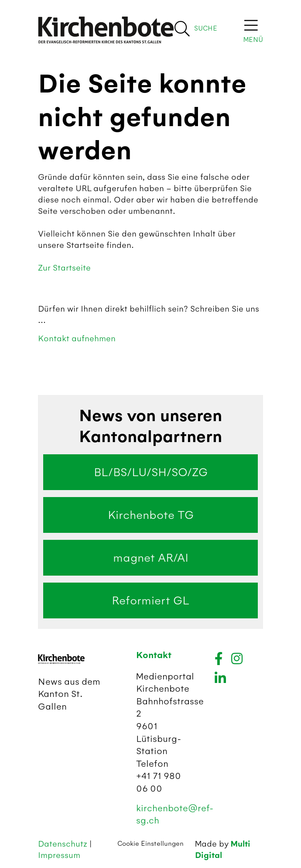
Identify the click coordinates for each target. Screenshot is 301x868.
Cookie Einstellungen (150, 844)
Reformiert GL (150, 600)
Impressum (59, 855)
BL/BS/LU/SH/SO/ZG (151, 472)
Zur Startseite (64, 268)
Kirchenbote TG (151, 515)
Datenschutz (64, 844)
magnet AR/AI (151, 558)
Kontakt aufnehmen (77, 338)
